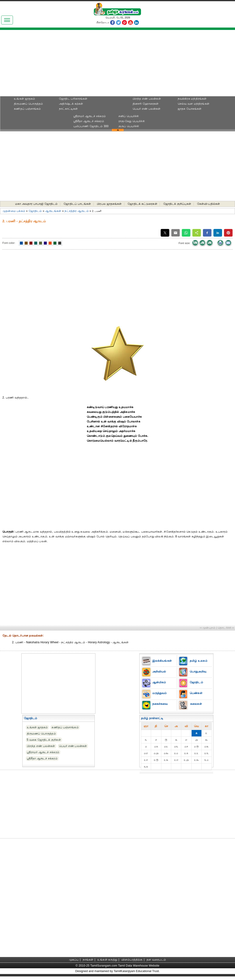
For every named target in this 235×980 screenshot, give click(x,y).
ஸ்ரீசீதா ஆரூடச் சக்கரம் (89, 121)
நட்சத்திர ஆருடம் (76, 211)
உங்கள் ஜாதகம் (24, 99)
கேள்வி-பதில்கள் (209, 204)
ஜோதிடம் (35, 211)
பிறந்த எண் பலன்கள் (147, 99)
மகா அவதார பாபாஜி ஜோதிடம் (36, 204)
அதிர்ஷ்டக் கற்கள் (71, 104)
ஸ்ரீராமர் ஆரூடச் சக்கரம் (90, 116)
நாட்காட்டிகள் (68, 109)
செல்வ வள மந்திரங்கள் (194, 104)
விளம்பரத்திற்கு (132, 960)
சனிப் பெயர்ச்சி (129, 116)
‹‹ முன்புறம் (208, 628)
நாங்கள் (88, 960)
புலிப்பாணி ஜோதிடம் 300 (91, 126)
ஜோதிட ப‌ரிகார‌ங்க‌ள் (73, 99)
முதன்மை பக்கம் (14, 211)
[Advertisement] (117, 65)
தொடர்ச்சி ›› (226, 628)
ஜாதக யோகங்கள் (190, 109)
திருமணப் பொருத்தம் (28, 104)
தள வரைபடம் (156, 960)
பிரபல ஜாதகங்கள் (109, 204)
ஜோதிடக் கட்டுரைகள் (142, 204)
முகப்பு (74, 960)
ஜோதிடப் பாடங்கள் (77, 204)
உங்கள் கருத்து (107, 960)
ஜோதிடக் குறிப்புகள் (177, 204)
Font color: (9, 243)
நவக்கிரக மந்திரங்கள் (192, 99)
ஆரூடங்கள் (53, 211)
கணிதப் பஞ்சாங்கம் (27, 109)
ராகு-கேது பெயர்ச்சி (132, 121)
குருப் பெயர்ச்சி (129, 126)
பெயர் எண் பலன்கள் (147, 109)
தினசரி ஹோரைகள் (146, 104)
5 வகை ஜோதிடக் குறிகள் (44, 740)
